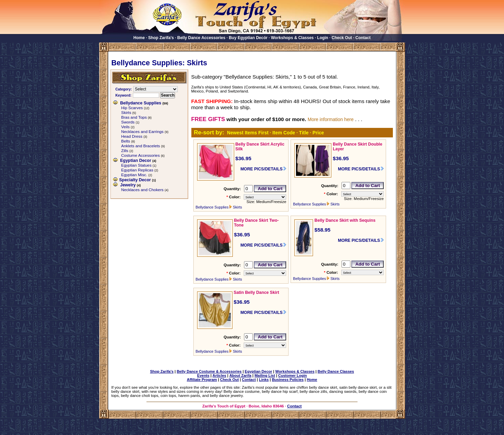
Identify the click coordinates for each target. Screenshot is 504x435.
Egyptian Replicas (137, 170)
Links (264, 380)
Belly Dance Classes (336, 371)
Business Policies (288, 380)
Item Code (284, 133)
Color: (235, 197)
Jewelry (128, 185)
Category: (124, 89)
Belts (126, 141)
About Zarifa (240, 375)
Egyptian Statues (136, 165)
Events (203, 375)
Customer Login (293, 375)
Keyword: (124, 95)
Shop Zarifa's (161, 38)
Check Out (342, 38)
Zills (125, 151)
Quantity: (232, 189)
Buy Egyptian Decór (248, 38)
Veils (126, 127)
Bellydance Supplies (141, 103)
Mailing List (265, 375)
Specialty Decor (135, 180)
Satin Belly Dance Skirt (257, 292)
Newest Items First (248, 133)
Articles (219, 375)
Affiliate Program (202, 380)
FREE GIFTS (208, 119)
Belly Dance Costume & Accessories (209, 371)
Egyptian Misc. (134, 175)
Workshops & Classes (292, 38)
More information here (331, 119)
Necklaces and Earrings (143, 132)
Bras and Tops (134, 117)
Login (323, 38)
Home (139, 38)
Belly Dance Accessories (202, 38)
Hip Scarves (132, 108)
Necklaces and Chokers (143, 190)
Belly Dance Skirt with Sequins (345, 220)
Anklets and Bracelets (141, 146)
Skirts (126, 113)
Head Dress (132, 136)
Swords (128, 122)
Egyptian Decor (136, 161)
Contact (363, 38)
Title (304, 133)
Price (318, 133)
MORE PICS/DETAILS (261, 169)
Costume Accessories (141, 155)
